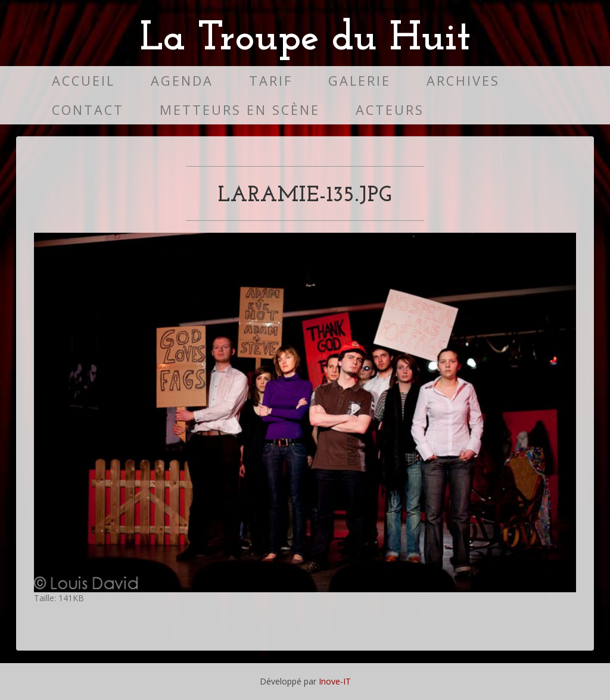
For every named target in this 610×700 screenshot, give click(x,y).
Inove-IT (335, 681)
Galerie (360, 81)
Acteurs (390, 110)
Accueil (83, 81)
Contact (88, 110)
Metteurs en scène (240, 110)
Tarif (271, 81)
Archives (463, 81)
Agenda (182, 81)
